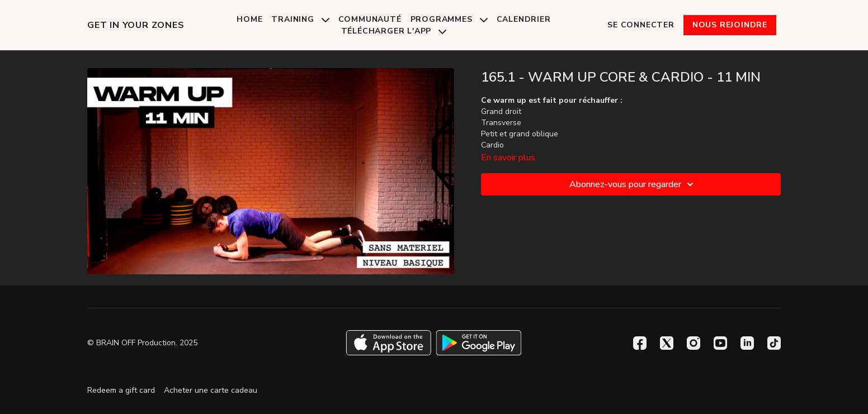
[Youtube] (720, 343)
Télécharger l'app (394, 31)
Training (300, 19)
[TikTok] (774, 343)
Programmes (449, 19)
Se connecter (641, 25)
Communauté (370, 19)
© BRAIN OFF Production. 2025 (142, 343)
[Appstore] (388, 343)
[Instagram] (694, 343)
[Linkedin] (747, 343)
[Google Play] (479, 343)
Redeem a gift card (121, 390)
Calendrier (524, 19)
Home (249, 19)
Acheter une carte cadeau (211, 390)
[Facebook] (640, 343)
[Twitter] (667, 343)
